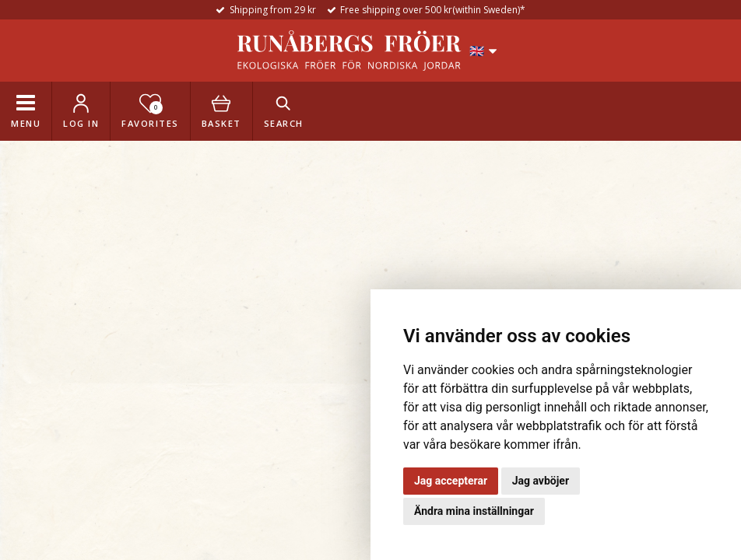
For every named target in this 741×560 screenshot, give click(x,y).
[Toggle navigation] (26, 111)
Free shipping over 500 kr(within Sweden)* (433, 10)
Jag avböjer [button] (541, 481)
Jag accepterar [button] (451, 481)
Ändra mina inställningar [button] (474, 511)
